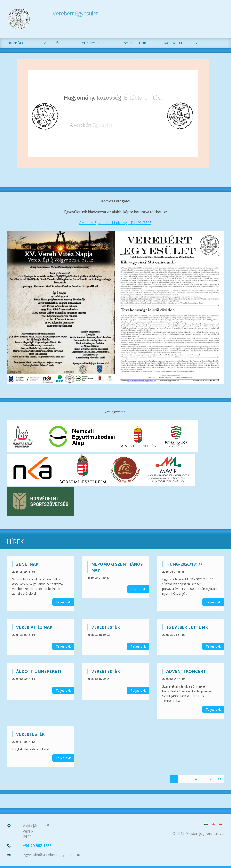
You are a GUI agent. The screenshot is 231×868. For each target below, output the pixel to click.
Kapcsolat (173, 45)
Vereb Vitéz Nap (34, 629)
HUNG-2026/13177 (184, 566)
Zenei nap (27, 566)
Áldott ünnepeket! (39, 673)
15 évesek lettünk (187, 629)
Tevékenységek (91, 45)
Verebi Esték (106, 629)
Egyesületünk (134, 45)
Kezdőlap (17, 45)
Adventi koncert (186, 673)
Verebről (52, 45)
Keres (219, 13)
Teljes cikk (63, 604)
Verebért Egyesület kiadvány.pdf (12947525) (115, 225)
